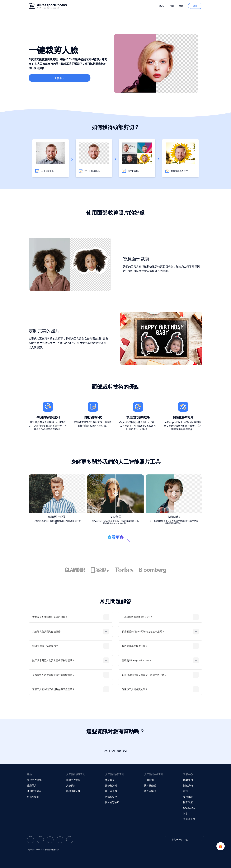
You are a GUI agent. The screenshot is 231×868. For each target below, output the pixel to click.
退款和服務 (189, 819)
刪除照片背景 (73, 780)
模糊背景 (110, 780)
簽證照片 (32, 785)
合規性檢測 (33, 797)
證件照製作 (150, 791)
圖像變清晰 (111, 785)
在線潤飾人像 (73, 791)
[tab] (71, 617)
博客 (186, 813)
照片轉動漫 (150, 785)
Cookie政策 (189, 808)
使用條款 (188, 797)
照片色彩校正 (112, 802)
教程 (186, 791)
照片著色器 (111, 791)
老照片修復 (111, 797)
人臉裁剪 (71, 785)
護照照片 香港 (34, 780)
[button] (162, 6)
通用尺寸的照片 (35, 791)
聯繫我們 (188, 780)
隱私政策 (188, 802)
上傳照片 (60, 78)
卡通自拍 (149, 780)
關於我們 (188, 785)
